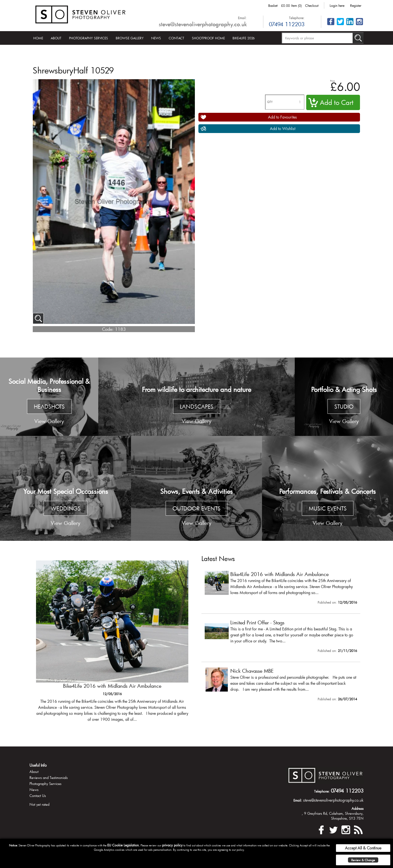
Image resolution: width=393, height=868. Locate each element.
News (156, 38)
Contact (176, 38)
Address (358, 808)
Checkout (312, 5)
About (56, 38)
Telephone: (297, 18)
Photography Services (89, 38)
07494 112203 (287, 24)
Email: (242, 18)
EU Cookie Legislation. (123, 845)
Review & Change (363, 860)
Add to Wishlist (283, 129)
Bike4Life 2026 (244, 38)
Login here (337, 5)
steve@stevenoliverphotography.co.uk (203, 24)
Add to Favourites (282, 117)
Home (38, 38)
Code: (108, 329)
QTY (270, 102)
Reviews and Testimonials (49, 778)
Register (356, 5)
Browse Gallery (130, 38)
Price (333, 81)
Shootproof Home (208, 38)
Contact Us (38, 796)
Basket (273, 5)
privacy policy (172, 845)
